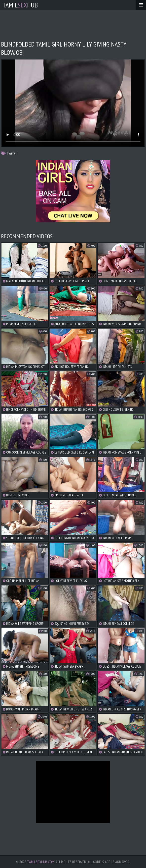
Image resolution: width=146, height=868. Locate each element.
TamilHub (20, 5)
